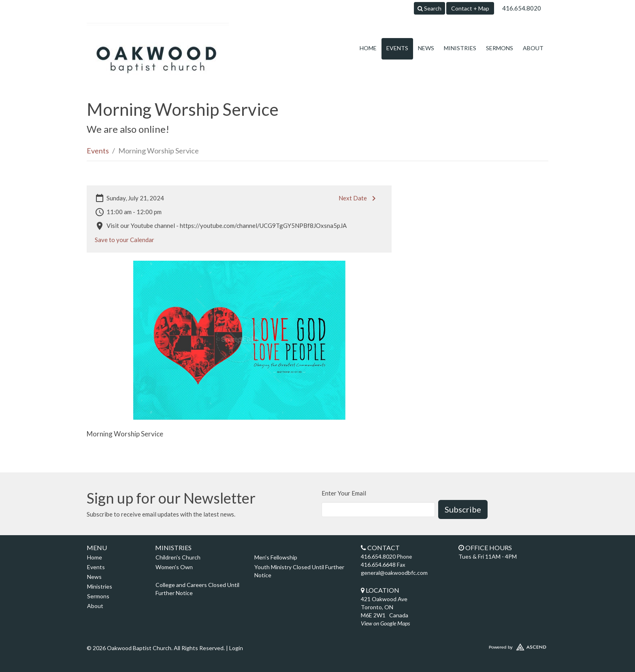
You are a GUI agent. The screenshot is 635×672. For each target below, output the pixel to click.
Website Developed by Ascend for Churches (494, 645)
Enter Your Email (344, 493)
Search (429, 8)
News (426, 48)
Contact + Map (470, 8)
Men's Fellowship (276, 557)
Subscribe (463, 509)
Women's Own (174, 567)
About (533, 48)
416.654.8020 (522, 8)
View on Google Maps (385, 623)
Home (368, 48)
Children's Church (178, 557)
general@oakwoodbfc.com (394, 573)
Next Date (359, 198)
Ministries (460, 48)
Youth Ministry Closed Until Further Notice (299, 571)
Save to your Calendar (125, 240)
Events (397, 48)
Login (236, 648)
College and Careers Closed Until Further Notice (197, 589)
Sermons (500, 48)
